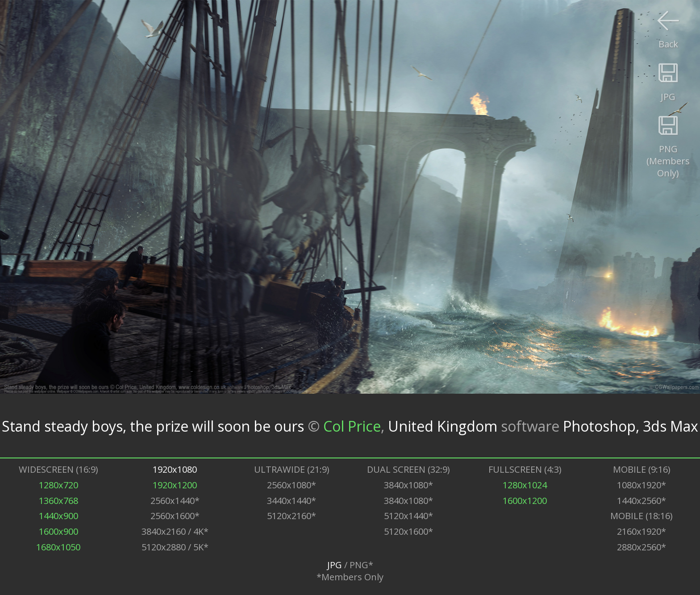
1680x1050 (58, 547)
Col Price (352, 426)
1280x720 (58, 485)
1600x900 (58, 531)
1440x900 (58, 516)
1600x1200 (525, 501)
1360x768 (58, 501)
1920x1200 (175, 485)
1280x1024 (525, 485)
